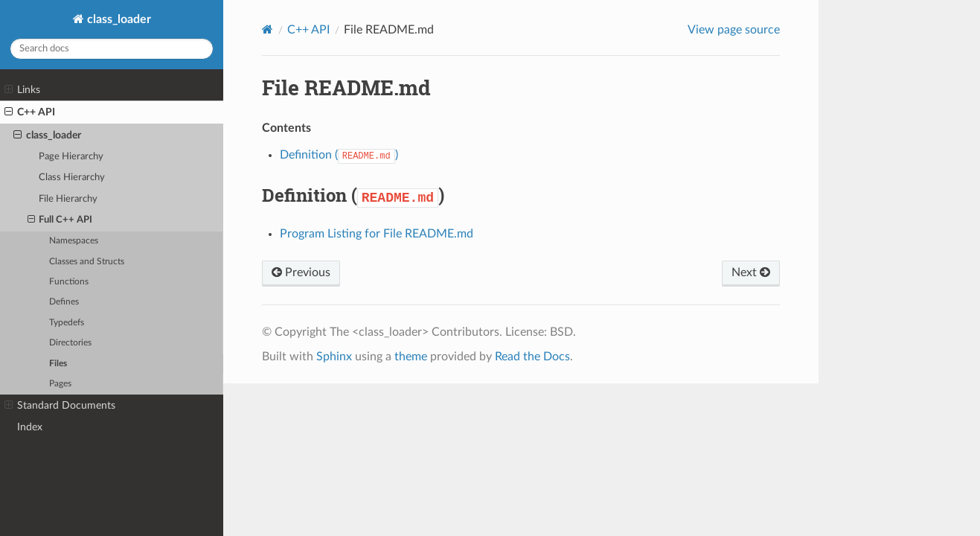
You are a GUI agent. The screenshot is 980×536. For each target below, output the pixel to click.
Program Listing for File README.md (377, 234)
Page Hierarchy (71, 157)
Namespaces (74, 241)
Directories (70, 343)
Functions (69, 282)
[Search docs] (112, 49)
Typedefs (67, 323)
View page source (734, 30)
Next (751, 272)
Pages (60, 384)
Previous (301, 272)
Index (30, 427)
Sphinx (334, 357)
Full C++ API (60, 220)
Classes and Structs (87, 262)
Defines (64, 302)
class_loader (118, 19)
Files (58, 364)
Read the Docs (532, 357)
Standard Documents (60, 406)
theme (411, 357)
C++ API (30, 112)
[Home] (268, 29)
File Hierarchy (68, 199)
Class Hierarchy (72, 178)
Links (22, 90)
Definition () (339, 155)
